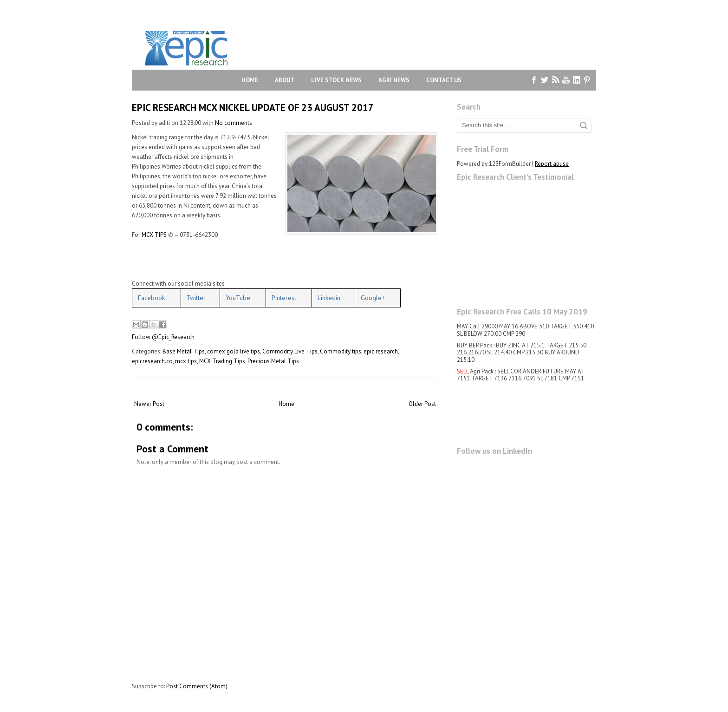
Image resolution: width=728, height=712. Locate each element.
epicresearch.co (152, 361)
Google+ (373, 298)
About (285, 80)
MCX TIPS (154, 235)
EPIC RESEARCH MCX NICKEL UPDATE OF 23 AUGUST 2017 (253, 108)
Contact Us (444, 80)
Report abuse (552, 164)
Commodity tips (341, 351)
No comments (234, 123)
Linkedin (329, 298)
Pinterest (284, 298)
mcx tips (186, 361)
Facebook (151, 298)
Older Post (422, 404)
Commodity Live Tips (290, 351)
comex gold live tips (234, 351)
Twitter (196, 298)
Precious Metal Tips (273, 361)
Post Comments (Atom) (197, 686)
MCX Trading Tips (222, 361)
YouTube (238, 298)
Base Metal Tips (184, 351)
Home (250, 80)
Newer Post (149, 404)
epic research (381, 351)
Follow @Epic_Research (163, 337)
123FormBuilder (510, 164)
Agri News (394, 80)
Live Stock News (336, 80)
